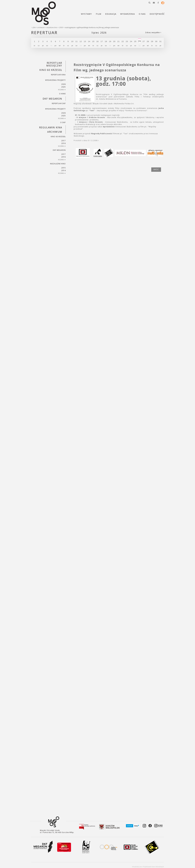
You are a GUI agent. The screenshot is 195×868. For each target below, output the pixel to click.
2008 (61, 27)
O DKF (63, 122)
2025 (64, 87)
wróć (156, 170)
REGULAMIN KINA (51, 127)
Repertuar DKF (59, 103)
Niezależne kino (52, 27)
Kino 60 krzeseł (51, 70)
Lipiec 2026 (99, 33)
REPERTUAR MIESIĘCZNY (54, 64)
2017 (64, 141)
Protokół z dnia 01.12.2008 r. (87, 140)
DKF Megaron (52, 99)
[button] (149, 3)
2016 (64, 143)
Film (34, 27)
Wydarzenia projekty (55, 80)
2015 (64, 168)
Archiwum (41, 27)
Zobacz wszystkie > (153, 32)
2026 (64, 84)
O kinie (62, 94)
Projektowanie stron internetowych (153, 867)
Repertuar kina (58, 75)
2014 (64, 170)
